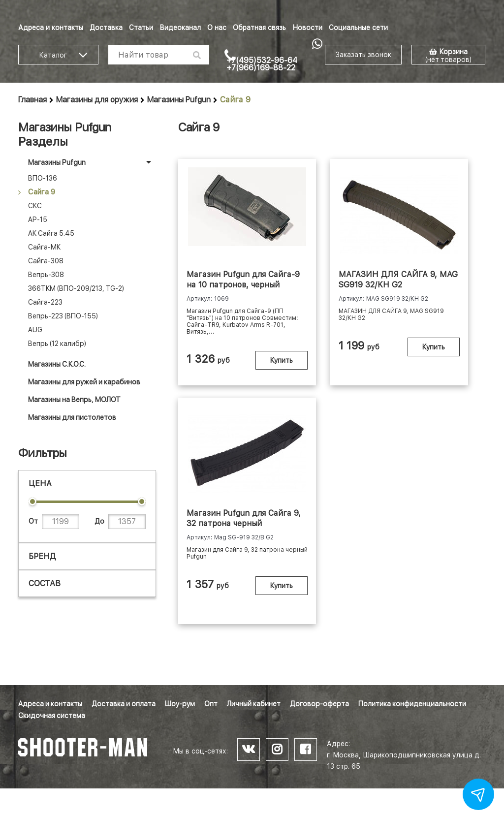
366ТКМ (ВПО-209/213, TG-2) (76, 288)
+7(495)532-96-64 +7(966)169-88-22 (262, 64)
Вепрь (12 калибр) (57, 344)
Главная (32, 100)
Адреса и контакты (51, 28)
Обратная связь (259, 28)
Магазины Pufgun (179, 100)
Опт (211, 704)
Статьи (141, 28)
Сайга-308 (46, 261)
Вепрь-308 (46, 275)
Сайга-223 (45, 302)
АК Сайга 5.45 (51, 233)
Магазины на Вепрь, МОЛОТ (74, 400)
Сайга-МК (44, 247)
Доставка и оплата (124, 704)
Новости (307, 28)
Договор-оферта (319, 704)
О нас (217, 28)
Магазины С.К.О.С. (57, 364)
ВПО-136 (43, 178)
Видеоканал (180, 28)
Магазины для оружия (97, 100)
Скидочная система (52, 716)
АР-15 (38, 219)
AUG (35, 330)
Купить (272, 371)
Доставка (106, 28)
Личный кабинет (254, 704)
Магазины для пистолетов (72, 417)
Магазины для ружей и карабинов (84, 382)
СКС (35, 206)
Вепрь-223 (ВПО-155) (63, 316)
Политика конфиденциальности (412, 704)
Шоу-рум (180, 704)
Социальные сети (358, 28)
